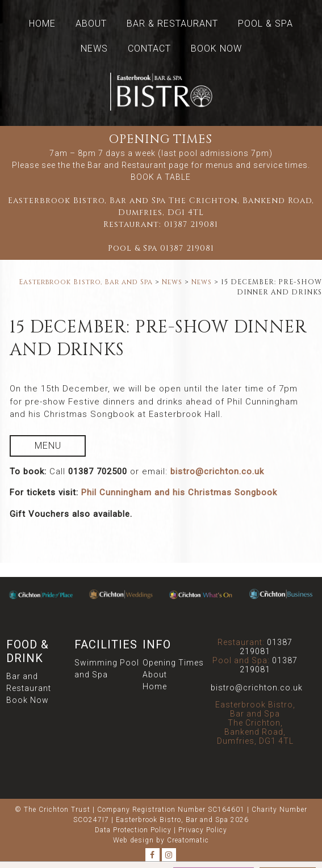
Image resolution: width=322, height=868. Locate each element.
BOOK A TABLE (161, 177)
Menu (48, 446)
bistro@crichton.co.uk (217, 471)
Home (42, 24)
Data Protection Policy (133, 830)
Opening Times (173, 663)
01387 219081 (191, 224)
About (91, 24)
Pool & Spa (265, 24)
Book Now (216, 49)
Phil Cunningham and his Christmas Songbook (179, 492)
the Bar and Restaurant (120, 165)
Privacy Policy (203, 830)
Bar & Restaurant (172, 24)
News (94, 49)
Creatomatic (188, 840)
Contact (149, 49)
